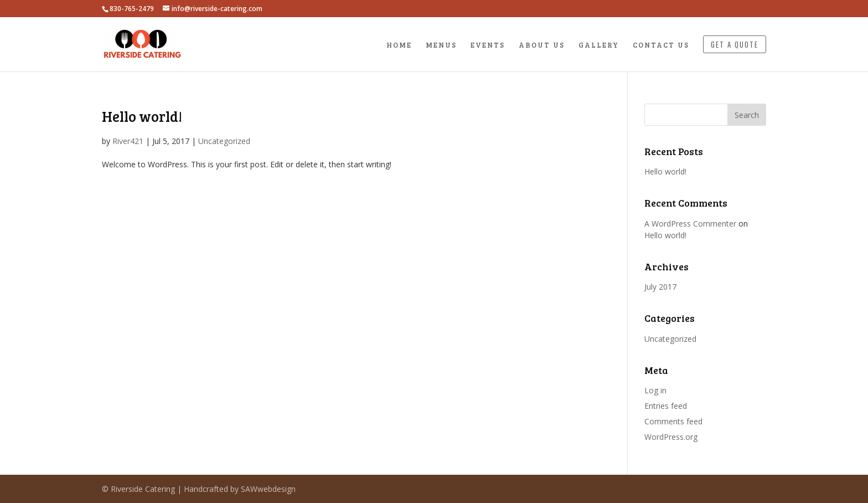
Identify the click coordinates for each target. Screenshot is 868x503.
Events (488, 45)
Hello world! (142, 116)
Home (399, 45)
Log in (655, 390)
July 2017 (660, 287)
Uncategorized (224, 141)
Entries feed (666, 406)
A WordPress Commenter (690, 224)
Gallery (599, 45)
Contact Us (661, 45)
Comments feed (673, 421)
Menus (441, 45)
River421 (128, 141)
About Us (542, 45)
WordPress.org (671, 437)
